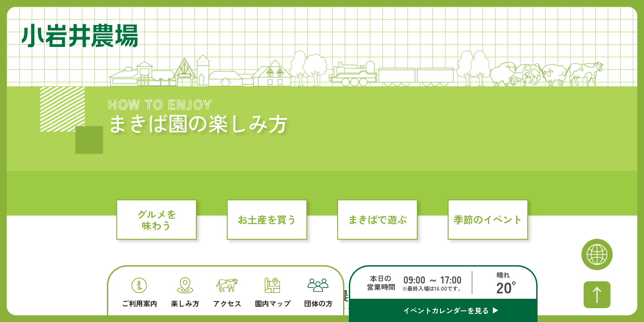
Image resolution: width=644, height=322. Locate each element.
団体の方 (318, 293)
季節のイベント (488, 219)
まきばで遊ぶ (377, 219)
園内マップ (273, 293)
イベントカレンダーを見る (446, 310)
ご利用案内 (140, 293)
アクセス (227, 293)
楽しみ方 (185, 292)
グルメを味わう (157, 219)
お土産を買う (267, 219)
